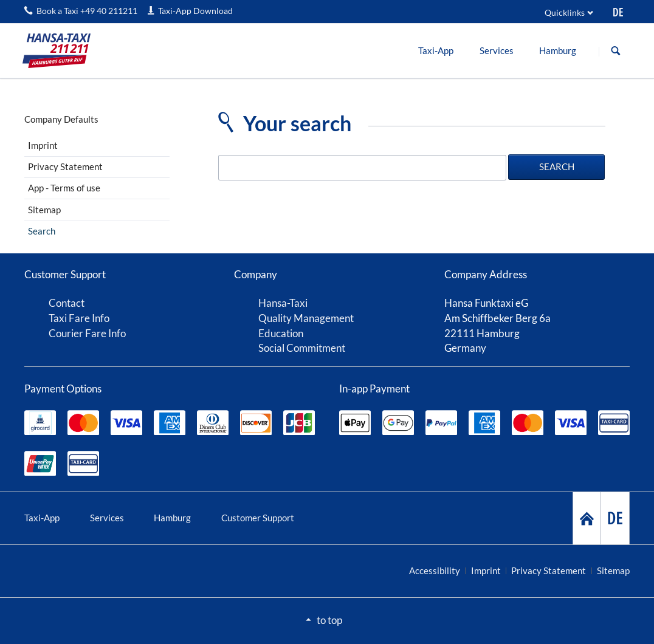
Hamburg (172, 518)
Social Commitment (302, 348)
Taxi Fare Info (79, 318)
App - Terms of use (64, 188)
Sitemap (44, 210)
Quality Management (306, 318)
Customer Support (258, 518)
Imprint (43, 145)
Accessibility (435, 570)
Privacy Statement (65, 166)
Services (107, 518)
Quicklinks (565, 12)
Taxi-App (42, 518)
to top (329, 620)
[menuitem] (436, 51)
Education (281, 333)
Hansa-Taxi (283, 303)
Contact (67, 303)
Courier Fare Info (87, 333)
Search (616, 51)
